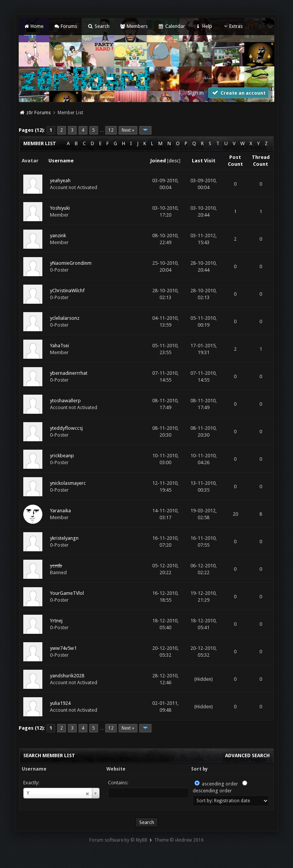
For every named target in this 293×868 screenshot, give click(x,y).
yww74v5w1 (63, 648)
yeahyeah (60, 181)
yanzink (58, 236)
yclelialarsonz (65, 318)
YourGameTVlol (67, 593)
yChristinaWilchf (67, 291)
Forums (65, 26)
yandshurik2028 (67, 676)
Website (116, 769)
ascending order (220, 784)
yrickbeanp (62, 456)
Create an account (238, 93)
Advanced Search (247, 755)
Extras (233, 26)
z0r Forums (39, 113)
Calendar (171, 26)
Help (204, 26)
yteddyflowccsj (66, 428)
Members (134, 26)
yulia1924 (60, 703)
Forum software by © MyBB (118, 840)
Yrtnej (56, 621)
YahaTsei (60, 346)
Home (33, 26)
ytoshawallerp (65, 401)
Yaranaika (60, 511)
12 (111, 130)
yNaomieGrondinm (71, 263)
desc (174, 161)
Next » (128, 130)
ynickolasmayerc (68, 483)
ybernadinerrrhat (69, 373)
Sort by (199, 769)
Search (98, 26)
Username (34, 769)
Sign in (196, 93)
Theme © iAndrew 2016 (179, 840)
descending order (212, 791)
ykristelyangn (64, 538)
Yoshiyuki (60, 208)
